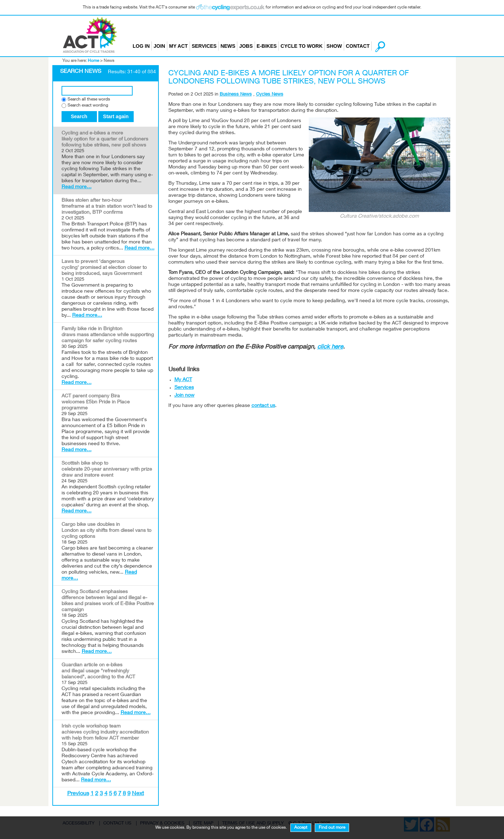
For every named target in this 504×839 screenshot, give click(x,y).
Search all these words (89, 100)
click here (330, 347)
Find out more (332, 828)
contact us (263, 406)
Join (159, 46)
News (228, 46)
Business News (236, 95)
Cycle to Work (302, 46)
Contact (358, 46)
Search (79, 116)
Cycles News (270, 95)
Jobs (246, 46)
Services (204, 46)
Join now (184, 396)
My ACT (178, 46)
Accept (301, 828)
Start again (116, 116)
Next (138, 794)
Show (334, 46)
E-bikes (267, 46)
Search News (81, 72)
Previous (78, 794)
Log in (141, 46)
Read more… (77, 187)
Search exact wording (88, 106)
